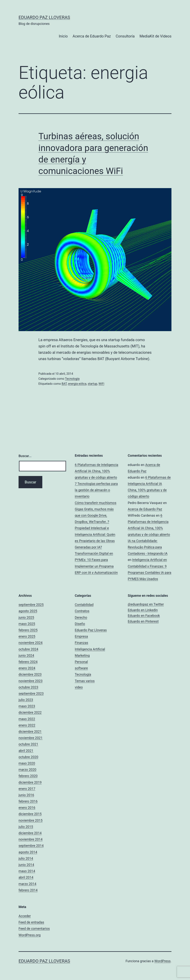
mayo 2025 (27, 624)
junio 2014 (26, 865)
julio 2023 (26, 700)
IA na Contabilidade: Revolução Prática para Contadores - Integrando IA (148, 547)
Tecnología (72, 379)
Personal (81, 662)
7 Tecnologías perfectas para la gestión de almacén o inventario (96, 490)
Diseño (80, 624)
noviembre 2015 (31, 820)
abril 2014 (26, 877)
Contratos (82, 611)
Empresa (81, 636)
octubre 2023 (28, 687)
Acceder (25, 916)
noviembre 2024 (31, 643)
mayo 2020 (27, 763)
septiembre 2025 (31, 605)
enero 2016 (27, 808)
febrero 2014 (28, 890)
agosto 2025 (28, 611)
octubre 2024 (28, 649)
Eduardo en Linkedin (143, 610)
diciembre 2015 (30, 814)
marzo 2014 (27, 884)
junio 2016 (26, 795)
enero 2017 (27, 789)
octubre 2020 (28, 757)
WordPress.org (30, 935)
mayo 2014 (27, 871)
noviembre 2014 (31, 839)
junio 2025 (26, 617)
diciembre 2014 (30, 833)
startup (92, 384)
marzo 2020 (27, 770)
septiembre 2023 (31, 693)
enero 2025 (27, 636)
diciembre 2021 (30, 732)
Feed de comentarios (34, 929)
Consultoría (125, 36)
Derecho (81, 617)
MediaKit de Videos (155, 36)
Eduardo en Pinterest (143, 621)
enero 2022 (27, 725)
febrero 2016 (28, 801)
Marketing (82, 655)
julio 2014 (26, 858)
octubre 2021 (28, 744)
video (79, 687)
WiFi (101, 384)
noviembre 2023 (31, 681)
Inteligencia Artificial (90, 649)
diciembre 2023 (30, 674)
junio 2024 (26, 655)
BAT (64, 384)
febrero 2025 (28, 630)
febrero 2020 (28, 776)
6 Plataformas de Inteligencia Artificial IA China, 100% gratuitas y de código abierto (96, 471)
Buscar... (25, 456)
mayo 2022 (27, 719)
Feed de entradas (31, 922)
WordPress (162, 961)
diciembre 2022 (30, 712)
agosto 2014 (28, 852)
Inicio (63, 36)
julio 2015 (26, 827)
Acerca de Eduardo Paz (92, 36)
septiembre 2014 (31, 846)
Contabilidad (84, 605)
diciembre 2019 (30, 782)
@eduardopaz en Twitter (146, 604)
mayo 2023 (27, 706)
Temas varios (85, 681)
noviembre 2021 (31, 738)
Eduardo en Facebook (144, 616)
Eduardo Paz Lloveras (44, 17)
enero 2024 (27, 668)
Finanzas (81, 643)
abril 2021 (26, 751)
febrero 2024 (28, 662)
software (81, 668)
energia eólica (77, 384)
